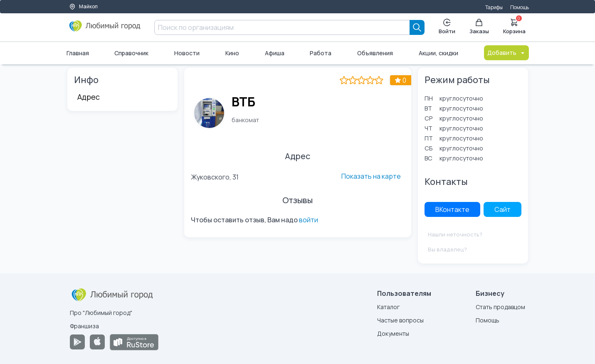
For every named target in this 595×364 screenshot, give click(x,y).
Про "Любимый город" (101, 313)
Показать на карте (371, 176)
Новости (187, 53)
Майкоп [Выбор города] (83, 6)
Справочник (131, 53)
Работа (321, 53)
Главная (78, 53)
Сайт (502, 209)
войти (309, 220)
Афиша (275, 53)
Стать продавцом (500, 307)
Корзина (514, 26)
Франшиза (84, 326)
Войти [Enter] (447, 27)
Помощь (520, 7)
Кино (232, 53)
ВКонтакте (452, 209)
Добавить (506, 53)
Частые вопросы (400, 320)
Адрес (89, 97)
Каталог (388, 307)
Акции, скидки (438, 53)
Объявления (375, 53)
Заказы (479, 27)
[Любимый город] (105, 29)
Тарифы (494, 7)
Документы (393, 333)
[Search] (417, 27)
